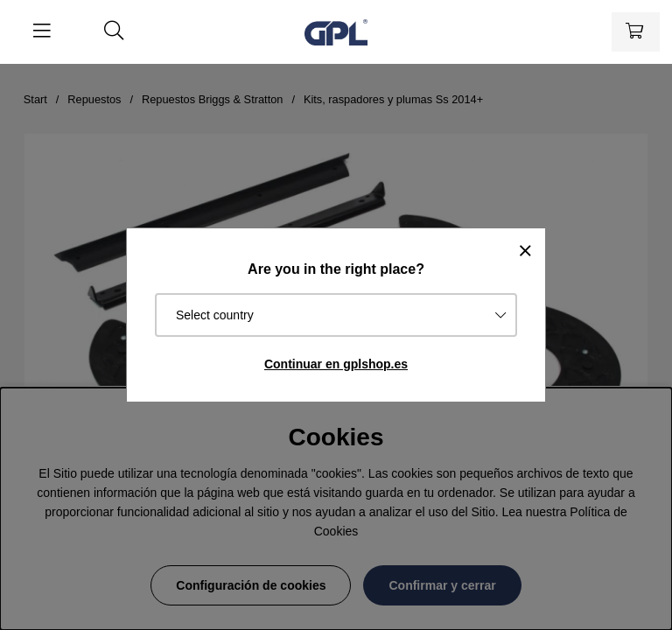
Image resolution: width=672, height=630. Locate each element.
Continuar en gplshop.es (336, 364)
